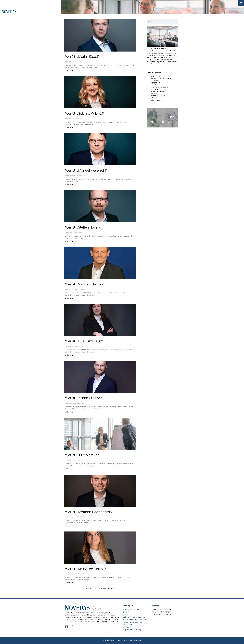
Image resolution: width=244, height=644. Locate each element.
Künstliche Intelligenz (158, 91)
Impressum (121, 641)
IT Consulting (155, 89)
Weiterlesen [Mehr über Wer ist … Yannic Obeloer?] (69, 412)
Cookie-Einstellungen (134, 641)
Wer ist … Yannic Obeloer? (84, 398)
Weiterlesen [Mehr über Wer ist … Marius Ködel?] (69, 71)
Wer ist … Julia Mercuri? (82, 455)
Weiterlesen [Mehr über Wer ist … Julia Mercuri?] (69, 469)
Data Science (155, 81)
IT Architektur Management (160, 87)
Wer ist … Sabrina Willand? (84, 113)
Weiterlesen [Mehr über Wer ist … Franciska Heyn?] (69, 355)
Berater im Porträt (157, 76)
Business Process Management (161, 78)
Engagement (155, 83)
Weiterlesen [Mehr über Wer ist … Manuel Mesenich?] (69, 184)
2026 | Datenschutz (110, 641)
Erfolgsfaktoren (156, 85)
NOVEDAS (154, 94)
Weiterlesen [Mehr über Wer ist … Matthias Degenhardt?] (69, 526)
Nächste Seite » (109, 588)
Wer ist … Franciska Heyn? (84, 341)
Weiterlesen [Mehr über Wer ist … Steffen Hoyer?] (69, 241)
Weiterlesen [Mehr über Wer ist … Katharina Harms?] (69, 583)
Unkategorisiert (156, 100)
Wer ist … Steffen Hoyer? (83, 227)
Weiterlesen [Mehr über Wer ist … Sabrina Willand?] (69, 127)
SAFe (152, 98)
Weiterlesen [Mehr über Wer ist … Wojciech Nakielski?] (69, 298)
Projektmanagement (158, 96)
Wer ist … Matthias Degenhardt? (89, 512)
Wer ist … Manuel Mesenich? (86, 170)
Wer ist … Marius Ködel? (82, 57)
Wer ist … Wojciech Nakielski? (86, 284)
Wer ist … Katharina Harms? (85, 569)
